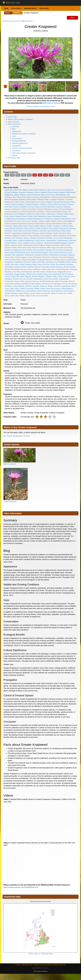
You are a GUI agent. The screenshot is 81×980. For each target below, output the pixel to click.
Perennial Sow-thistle (13, 260)
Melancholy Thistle (24, 248)
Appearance (16, 131)
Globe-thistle (18, 226)
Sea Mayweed (26, 272)
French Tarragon (32, 221)
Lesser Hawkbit (23, 243)
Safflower (37, 269)
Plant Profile (12, 117)
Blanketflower (61, 195)
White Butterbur (67, 289)
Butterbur (22, 200)
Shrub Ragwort (67, 274)
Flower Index (44, 8)
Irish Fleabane (17, 238)
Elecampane (21, 219)
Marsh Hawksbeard (25, 245)
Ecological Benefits (19, 141)
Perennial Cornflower (50, 257)
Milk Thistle (51, 248)
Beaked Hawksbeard (67, 192)
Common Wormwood (27, 212)
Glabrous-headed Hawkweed (16, 224)
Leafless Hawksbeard (26, 240)
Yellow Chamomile (43, 293)
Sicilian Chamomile (12, 276)
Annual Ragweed (66, 190)
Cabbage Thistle (43, 200)
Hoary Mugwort (34, 236)
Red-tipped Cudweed (13, 267)
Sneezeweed (64, 279)
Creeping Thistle (62, 214)
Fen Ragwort (47, 219)
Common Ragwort (12, 212)
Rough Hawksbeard (12, 269)
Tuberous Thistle (46, 286)
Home (6, 8)
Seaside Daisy (51, 272)
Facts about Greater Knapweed (24, 153)
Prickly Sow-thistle (12, 264)
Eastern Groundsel (53, 216)
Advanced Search (30, 8)
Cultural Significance (20, 143)
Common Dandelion (48, 207)
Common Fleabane (63, 207)
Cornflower (30, 214)
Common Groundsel (28, 209)
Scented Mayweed (62, 269)
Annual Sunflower (11, 192)
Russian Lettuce (27, 269)
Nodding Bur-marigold (33, 255)
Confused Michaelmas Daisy (56, 212)
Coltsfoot (43, 204)
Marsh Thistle (65, 245)
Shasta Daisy (31, 274)
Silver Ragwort (26, 276)
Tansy (65, 284)
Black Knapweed (34, 195)
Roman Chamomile (42, 267)
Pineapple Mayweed (45, 260)
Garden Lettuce (57, 221)
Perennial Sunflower (29, 260)
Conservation (17, 139)
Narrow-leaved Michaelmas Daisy (17, 252)
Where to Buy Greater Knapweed (20, 119)
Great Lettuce (29, 228)
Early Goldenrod (39, 216)
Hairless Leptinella (39, 231)
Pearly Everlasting (35, 257)
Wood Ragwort (69, 291)
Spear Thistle (20, 281)
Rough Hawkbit (70, 267)
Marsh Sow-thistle (52, 245)
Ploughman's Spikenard (14, 262)
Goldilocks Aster (67, 226)
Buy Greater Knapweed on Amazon (17, 436)
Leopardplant (51, 240)
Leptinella (72, 240)
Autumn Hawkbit (40, 192)
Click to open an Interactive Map (41, 954)
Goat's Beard (28, 226)
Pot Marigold (60, 262)
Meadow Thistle (11, 248)
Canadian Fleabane (57, 200)
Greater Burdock (41, 228)
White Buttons (10, 291)
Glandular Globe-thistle (36, 224)
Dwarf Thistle (27, 216)
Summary (16, 126)
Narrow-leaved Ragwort (40, 252)
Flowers (17, 13)
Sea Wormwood (39, 272)
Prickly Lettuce (71, 262)
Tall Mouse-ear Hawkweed (52, 284)
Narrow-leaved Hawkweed (62, 250)
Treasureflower (19, 286)
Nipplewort (20, 255)
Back (72, 18)
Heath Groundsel (59, 233)
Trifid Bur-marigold (32, 286)
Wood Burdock (57, 291)
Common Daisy (33, 207)
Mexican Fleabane (39, 248)
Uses (14, 136)
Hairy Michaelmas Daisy (56, 231)
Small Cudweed (64, 276)
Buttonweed (31, 200)
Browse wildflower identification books (41, 106)
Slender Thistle (51, 276)
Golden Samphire (54, 226)
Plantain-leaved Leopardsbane (65, 260)
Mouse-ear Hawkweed (13, 250)
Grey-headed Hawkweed (58, 228)
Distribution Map (14, 158)
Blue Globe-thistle (19, 197)
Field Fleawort (66, 219)
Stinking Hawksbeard (22, 284)
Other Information (14, 124)
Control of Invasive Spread (22, 148)
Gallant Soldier (44, 221)
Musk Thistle (27, 250)
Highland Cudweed (20, 236)
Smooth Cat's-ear (19, 279)
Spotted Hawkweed (47, 281)
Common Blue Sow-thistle (57, 204)
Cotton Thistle (40, 214)
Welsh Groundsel (27, 289)
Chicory (8, 204)
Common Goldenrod (12, 209)
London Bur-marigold (52, 243)
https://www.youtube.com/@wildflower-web (21, 887)
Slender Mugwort (38, 276)
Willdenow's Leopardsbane (26, 291)
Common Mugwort (66, 209)
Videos (15, 155)
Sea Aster (17, 272)
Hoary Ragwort (46, 236)
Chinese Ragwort (32, 204)
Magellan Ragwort (67, 243)
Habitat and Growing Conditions (24, 134)
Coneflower (40, 212)
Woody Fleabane (11, 293)
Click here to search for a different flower (18, 21)
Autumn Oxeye (53, 192)
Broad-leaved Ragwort (67, 197)
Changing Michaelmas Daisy (64, 202)
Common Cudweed (20, 207)
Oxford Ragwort (21, 257)
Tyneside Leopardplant (62, 286)
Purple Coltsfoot (25, 264)
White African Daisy (53, 289)
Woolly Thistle (24, 293)
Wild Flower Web (11, 3)
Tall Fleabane (36, 284)
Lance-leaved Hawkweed (63, 238)
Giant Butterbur (69, 221)
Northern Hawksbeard (50, 255)
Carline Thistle (19, 202)
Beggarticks (9, 195)
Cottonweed (51, 214)
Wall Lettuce (15, 289)
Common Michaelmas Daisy (47, 209)
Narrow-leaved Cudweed (42, 250)
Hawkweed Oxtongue (31, 233)
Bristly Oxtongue (33, 197)
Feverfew (56, 219)
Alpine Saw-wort (53, 190)
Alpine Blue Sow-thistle (13, 190)
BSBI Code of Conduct (51, 103)
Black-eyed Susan (48, 195)
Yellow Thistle (30, 296)
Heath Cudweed (46, 233)
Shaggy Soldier (20, 274)
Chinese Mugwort (18, 204)
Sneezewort (9, 281)
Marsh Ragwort (39, 245)
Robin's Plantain (28, 267)
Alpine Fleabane (40, 190)
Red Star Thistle (49, 264)
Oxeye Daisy (9, 257)
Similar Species (13, 122)
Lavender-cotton (11, 240)
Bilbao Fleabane (21, 195)
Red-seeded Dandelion (65, 264)
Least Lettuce (40, 240)
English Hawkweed (34, 219)
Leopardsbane (62, 240)
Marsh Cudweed (11, 245)
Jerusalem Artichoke (45, 238)
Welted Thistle (39, 289)
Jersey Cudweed (30, 238)
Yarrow (32, 293)
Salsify (44, 269)
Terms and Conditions (40, 971)
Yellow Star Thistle (17, 296)
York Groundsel (42, 296)
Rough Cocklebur (56, 267)
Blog (14, 129)
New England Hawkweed (59, 252)
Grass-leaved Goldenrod (14, 228)
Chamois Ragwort (46, 202)
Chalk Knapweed (32, 202)
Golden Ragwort (40, 226)
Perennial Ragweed (66, 257)
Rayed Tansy (37, 264)
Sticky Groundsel (61, 281)
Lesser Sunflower (36, 243)
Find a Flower (16, 8)
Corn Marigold (20, 214)
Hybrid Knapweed (59, 236)
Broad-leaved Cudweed (49, 197)
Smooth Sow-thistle (51, 279)
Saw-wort (51, 269)
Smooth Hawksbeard (35, 279)
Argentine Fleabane (26, 192)
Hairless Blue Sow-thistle (22, 231)
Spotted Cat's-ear (32, 281)
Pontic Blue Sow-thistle (45, 262)
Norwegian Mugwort (67, 255)
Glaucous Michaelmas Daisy (56, 224)
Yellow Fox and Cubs (58, 293)
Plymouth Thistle (30, 262)
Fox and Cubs (20, 221)
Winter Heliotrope (44, 291)
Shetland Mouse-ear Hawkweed (49, 274)
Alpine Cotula (28, 190)
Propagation (16, 146)
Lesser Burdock (11, 243)
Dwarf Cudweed (16, 216)
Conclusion (16, 151)
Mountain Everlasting (64, 248)
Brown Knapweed (11, 200)
